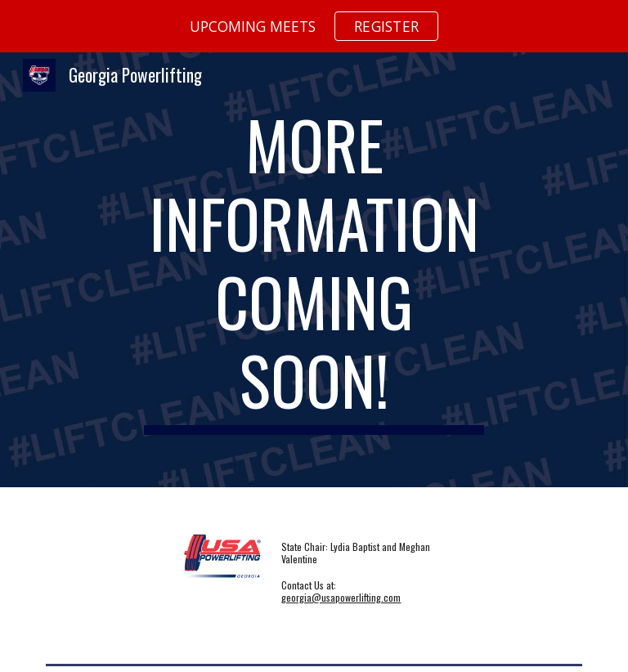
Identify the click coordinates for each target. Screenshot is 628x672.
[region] (314, 26)
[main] (314, 270)
